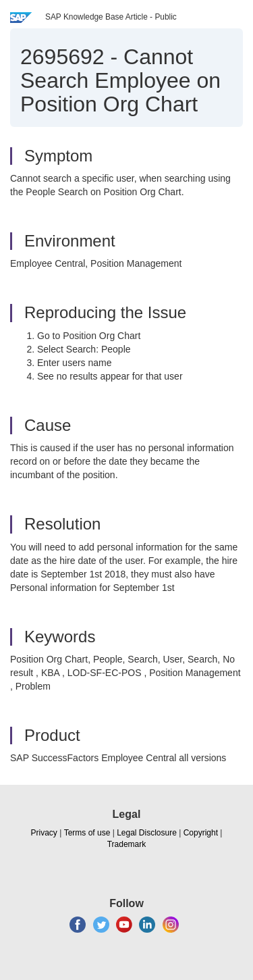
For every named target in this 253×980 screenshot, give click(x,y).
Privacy (44, 833)
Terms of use (87, 833)
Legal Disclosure (147, 833)
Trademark (127, 844)
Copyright (201, 833)
